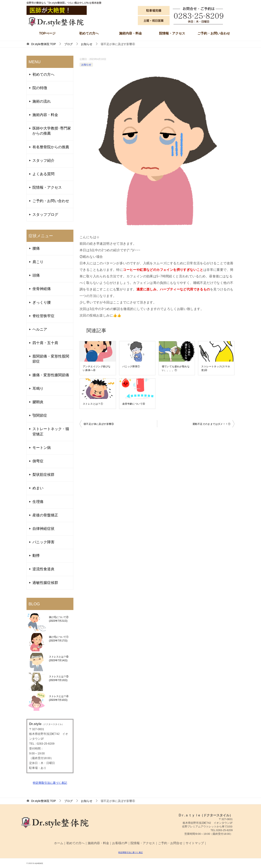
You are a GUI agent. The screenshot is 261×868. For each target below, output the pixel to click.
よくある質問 (43, 174)
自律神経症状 (43, 529)
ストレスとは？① (93, 404)
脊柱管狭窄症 (43, 316)
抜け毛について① (59, 639)
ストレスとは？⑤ (59, 678)
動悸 (36, 556)
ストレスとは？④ (59, 698)
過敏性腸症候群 (45, 583)
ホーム (59, 843)
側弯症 (38, 461)
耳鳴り (38, 389)
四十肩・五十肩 (45, 343)
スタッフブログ (45, 215)
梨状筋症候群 (43, 475)
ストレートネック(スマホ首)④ (216, 368)
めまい (38, 488)
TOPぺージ (47, 33)
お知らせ (86, 65)
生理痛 (38, 502)
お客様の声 (120, 843)
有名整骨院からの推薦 (51, 147)
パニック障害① (131, 366)
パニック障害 (43, 542)
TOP (44, 44)
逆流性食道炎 (43, 569)
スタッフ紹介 (43, 161)
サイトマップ (195, 843)
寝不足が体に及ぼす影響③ (99, 424)
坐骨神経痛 (42, 289)
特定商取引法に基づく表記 (50, 783)
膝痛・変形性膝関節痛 (51, 375)
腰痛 (36, 248)
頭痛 (36, 275)
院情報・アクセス (172, 33)
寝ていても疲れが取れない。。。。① (176, 368)
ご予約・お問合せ (170, 843)
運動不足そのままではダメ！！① (211, 424)
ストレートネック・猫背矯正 (51, 431)
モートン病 (42, 448)
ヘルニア (40, 329)
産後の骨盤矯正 (45, 515)
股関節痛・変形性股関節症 (51, 359)
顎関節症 (40, 415)
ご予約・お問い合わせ (214, 33)
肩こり (38, 262)
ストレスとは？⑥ (59, 659)
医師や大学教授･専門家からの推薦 (52, 131)
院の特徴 (40, 88)
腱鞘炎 (38, 402)
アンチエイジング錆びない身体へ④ (97, 368)
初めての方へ (89, 33)
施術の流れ (42, 101)
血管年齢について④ (134, 404)
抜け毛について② (59, 619)
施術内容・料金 (130, 33)
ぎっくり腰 (42, 302)
